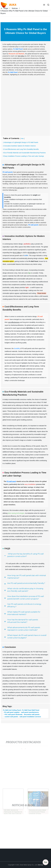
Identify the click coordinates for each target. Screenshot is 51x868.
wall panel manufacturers (30, 712)
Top (46, 862)
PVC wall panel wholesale (13, 714)
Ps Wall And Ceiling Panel (12, 710)
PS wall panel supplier (12, 712)
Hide (22, 139)
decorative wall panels (32, 714)
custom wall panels (11, 717)
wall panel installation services (30, 717)
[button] (44, 5)
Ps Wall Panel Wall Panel (31, 710)
